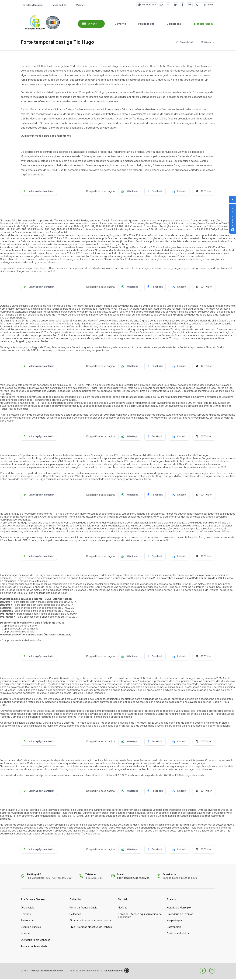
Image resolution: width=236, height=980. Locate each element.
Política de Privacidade (34, 948)
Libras (209, 5)
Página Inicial (184, 43)
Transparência (203, 24)
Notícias (25, 935)
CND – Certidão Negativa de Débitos (91, 928)
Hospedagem (175, 922)
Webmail (80, 5)
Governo (120, 24)
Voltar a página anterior (39, 193)
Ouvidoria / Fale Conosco (36, 941)
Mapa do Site (59, 5)
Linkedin (179, 193)
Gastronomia (174, 928)
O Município (28, 909)
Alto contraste (147, 5)
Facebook (155, 193)
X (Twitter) (204, 193)
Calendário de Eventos (180, 915)
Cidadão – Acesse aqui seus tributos (91, 922)
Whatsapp (130, 193)
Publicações (146, 24)
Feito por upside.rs (116, 972)
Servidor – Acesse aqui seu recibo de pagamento (140, 917)
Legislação (174, 24)
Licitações (75, 915)
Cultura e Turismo (31, 928)
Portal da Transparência (83, 909)
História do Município (179, 909)
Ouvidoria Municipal (33, 5)
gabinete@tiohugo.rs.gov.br (133, 879)
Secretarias (27, 922)
